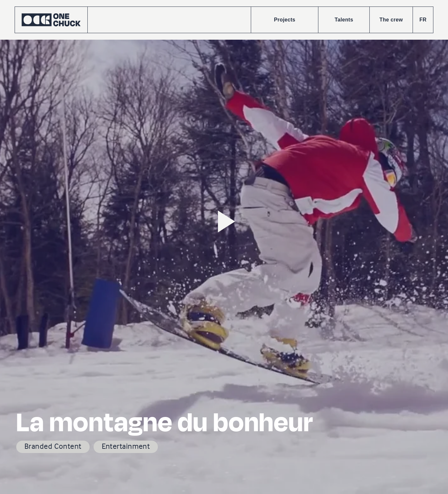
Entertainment (126, 446)
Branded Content (53, 446)
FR (423, 20)
